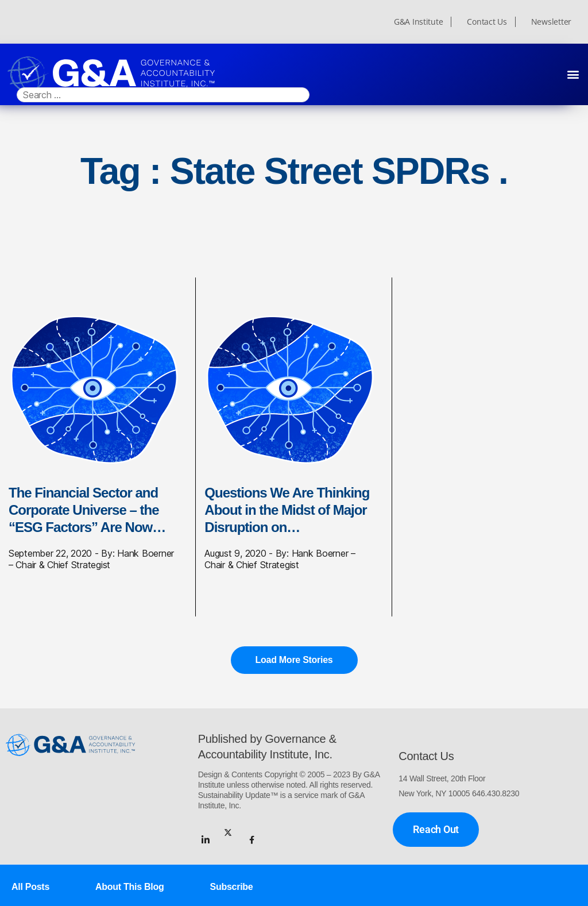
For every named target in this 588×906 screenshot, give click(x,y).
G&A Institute (419, 22)
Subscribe (232, 887)
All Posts (30, 887)
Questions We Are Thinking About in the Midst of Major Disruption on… (287, 510)
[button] (573, 74)
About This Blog (129, 887)
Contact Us (487, 22)
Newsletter (551, 22)
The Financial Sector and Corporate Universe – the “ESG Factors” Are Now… (87, 510)
